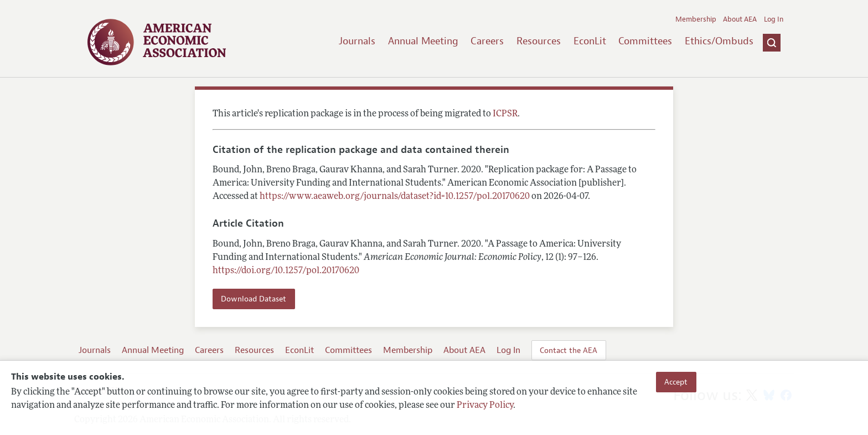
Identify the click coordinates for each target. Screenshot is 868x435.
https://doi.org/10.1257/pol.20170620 (286, 271)
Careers (487, 41)
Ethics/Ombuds (719, 41)
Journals (357, 41)
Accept (676, 382)
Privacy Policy (485, 406)
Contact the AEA (569, 350)
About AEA (740, 19)
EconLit (590, 41)
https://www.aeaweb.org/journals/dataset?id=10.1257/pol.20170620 (395, 197)
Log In (774, 19)
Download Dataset (254, 299)
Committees (645, 41)
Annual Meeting (423, 41)
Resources (539, 41)
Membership (696, 19)
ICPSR (505, 114)
